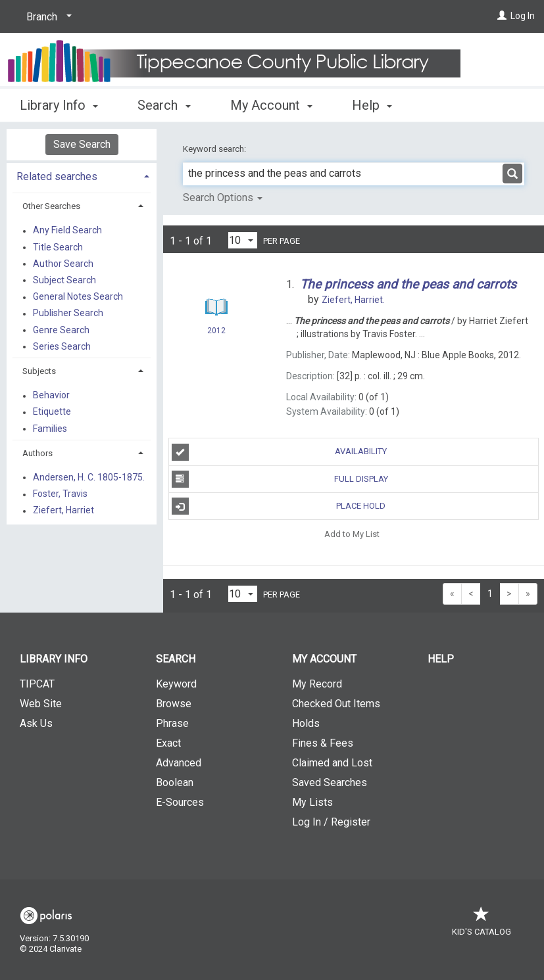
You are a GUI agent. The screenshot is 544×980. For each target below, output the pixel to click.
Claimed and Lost (332, 763)
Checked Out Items (336, 704)
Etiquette (52, 412)
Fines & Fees (323, 743)
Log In (523, 16)
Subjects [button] (39, 371)
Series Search (62, 346)
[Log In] (502, 16)
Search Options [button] (223, 198)
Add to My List (352, 533)
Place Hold (279, 506)
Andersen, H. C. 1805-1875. (89, 477)
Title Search (58, 247)
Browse (174, 704)
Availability (280, 452)
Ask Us (36, 723)
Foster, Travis (60, 494)
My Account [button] (271, 105)
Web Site (41, 704)
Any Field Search (67, 231)
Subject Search (64, 280)
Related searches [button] (57, 176)
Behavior (51, 396)
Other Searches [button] (51, 206)
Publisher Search (68, 314)
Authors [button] (37, 453)
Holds (306, 723)
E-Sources (180, 802)
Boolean (175, 782)
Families (50, 429)
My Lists (312, 802)
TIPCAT (37, 684)
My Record (317, 684)
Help (441, 659)
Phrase (172, 723)
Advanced (179, 763)
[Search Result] (216, 307)
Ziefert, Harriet (63, 511)
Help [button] (372, 105)
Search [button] (164, 105)
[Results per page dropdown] (243, 240)
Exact (168, 743)
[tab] (82, 175)
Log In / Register (331, 822)
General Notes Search (78, 297)
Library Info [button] (59, 105)
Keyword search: (215, 149)
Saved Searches (330, 782)
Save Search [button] (82, 144)
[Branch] (47, 17)
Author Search (63, 264)
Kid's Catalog (482, 925)
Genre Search (61, 330)
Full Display (280, 479)
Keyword (176, 684)
